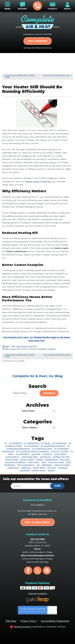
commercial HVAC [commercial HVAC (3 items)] (30, 457)
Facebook (28, 571)
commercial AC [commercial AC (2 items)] (12, 457)
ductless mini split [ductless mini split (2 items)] (61, 457)
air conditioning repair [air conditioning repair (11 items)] (42, 448)
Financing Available (37, 594)
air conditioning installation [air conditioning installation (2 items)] (53, 446)
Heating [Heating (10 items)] (39, 459)
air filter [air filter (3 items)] (65, 451)
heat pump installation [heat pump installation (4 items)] (15, 462)
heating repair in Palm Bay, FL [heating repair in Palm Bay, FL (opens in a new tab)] (40, 181)
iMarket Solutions (23, 627)
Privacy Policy (30, 611)
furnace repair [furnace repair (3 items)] (12, 459)
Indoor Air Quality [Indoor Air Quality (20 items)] (62, 465)
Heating (51, 349)
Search (49, 393)
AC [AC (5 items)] (6, 443)
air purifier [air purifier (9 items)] (36, 454)
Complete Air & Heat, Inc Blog (37, 376)
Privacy (50, 613)
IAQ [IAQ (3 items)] (38, 465)
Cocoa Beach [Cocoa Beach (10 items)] (60, 454)
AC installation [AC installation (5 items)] (16, 443)
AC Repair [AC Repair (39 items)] (46, 443)
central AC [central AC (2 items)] (47, 454)
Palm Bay (33, 346)
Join (57, 486)
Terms (54, 613)
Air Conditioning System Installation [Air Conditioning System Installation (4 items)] (33, 451)
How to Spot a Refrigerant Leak (56, 75)
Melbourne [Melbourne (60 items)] (26, 468)
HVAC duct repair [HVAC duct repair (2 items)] (56, 462)
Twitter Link (6, 346)
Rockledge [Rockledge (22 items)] (25, 470)
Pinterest (47, 571)
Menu (8, 9)
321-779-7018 (37, 6)
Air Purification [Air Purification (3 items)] (22, 454)
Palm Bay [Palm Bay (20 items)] (52, 468)
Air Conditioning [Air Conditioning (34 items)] (31, 446)
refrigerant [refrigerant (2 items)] (63, 468)
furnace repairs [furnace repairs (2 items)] (27, 459)
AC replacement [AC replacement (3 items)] (60, 443)
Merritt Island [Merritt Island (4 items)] (39, 468)
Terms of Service (39, 611)
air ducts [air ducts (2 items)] (55, 451)
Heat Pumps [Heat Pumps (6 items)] (34, 462)
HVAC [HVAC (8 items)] (44, 462)
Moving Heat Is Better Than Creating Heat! (20, 76)
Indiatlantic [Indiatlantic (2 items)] (47, 465)
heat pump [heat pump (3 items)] (65, 459)
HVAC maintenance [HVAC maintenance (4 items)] (26, 465)
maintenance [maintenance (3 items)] (13, 468)
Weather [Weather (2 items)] (51, 470)
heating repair (22, 346)
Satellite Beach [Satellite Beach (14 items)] (39, 470)
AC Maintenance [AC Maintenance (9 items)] (32, 443)
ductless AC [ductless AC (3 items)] (45, 457)
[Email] (33, 486)
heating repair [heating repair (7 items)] (51, 459)
